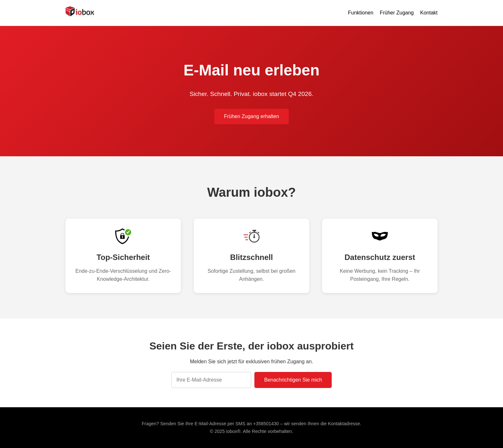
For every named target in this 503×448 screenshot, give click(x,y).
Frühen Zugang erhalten (251, 116)
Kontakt (429, 13)
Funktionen (361, 13)
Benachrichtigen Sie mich (293, 380)
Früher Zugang (397, 13)
